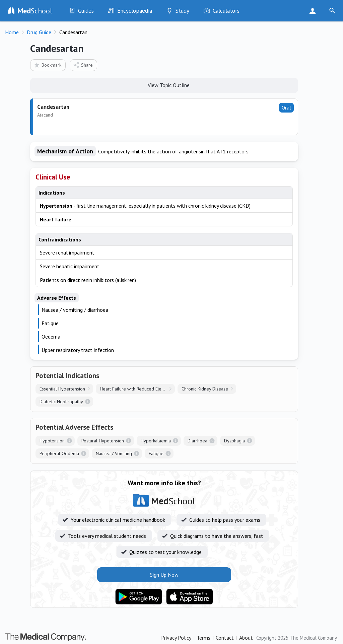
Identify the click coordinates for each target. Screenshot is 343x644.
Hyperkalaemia (156, 441)
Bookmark (47, 65)
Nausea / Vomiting (114, 453)
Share (83, 65)
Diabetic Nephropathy (61, 402)
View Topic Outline (164, 85)
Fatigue (156, 453)
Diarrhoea (197, 441)
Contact (225, 638)
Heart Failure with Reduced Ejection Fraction (137, 389)
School (35, 11)
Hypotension (52, 441)
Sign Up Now (314, 11)
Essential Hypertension (62, 389)
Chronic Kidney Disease (205, 389)
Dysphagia (234, 441)
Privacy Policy (176, 638)
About (246, 638)
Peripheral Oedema (59, 453)
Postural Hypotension (103, 441)
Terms (203, 638)
